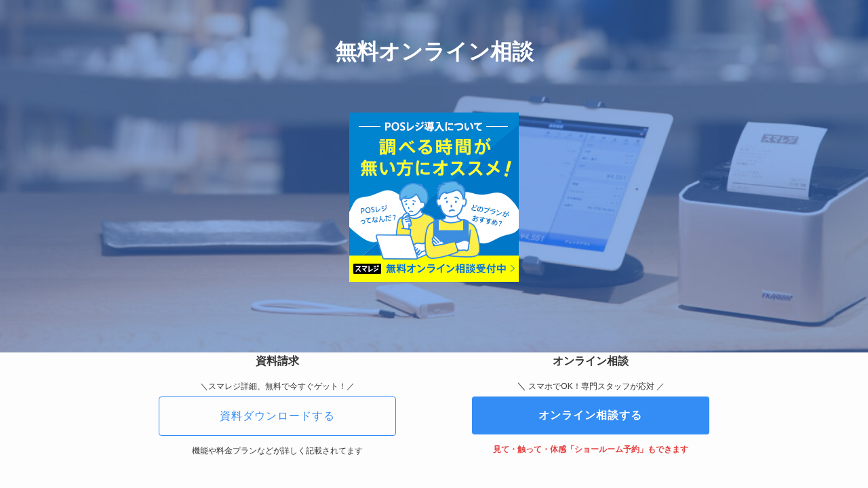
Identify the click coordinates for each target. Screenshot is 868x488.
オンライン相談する (590, 415)
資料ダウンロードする (277, 416)
